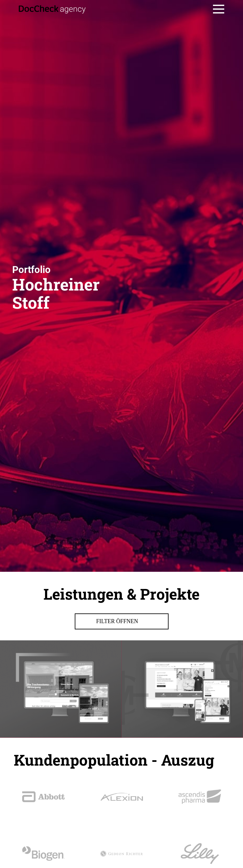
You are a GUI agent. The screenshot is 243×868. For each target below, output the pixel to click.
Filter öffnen (122, 709)
